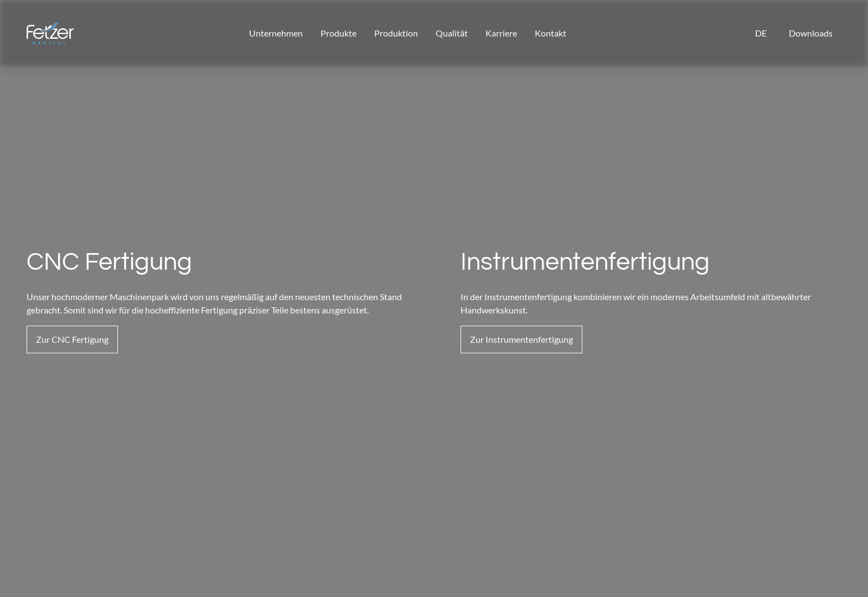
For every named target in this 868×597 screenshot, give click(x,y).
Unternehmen (276, 33)
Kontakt (551, 33)
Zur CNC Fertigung (72, 339)
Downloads (811, 33)
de (761, 33)
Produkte (339, 33)
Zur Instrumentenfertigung (521, 339)
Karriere (501, 33)
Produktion (396, 33)
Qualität (452, 33)
